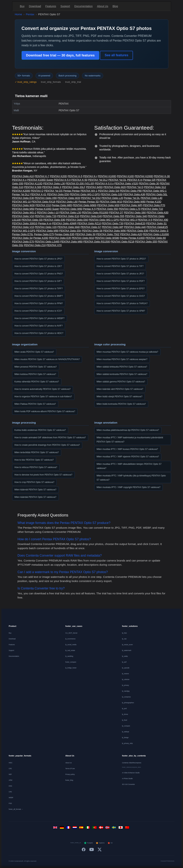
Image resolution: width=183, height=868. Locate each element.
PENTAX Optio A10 (23, 176)
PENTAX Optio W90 (115, 231)
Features (51, 6)
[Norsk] (108, 828)
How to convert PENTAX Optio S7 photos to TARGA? (122, 303)
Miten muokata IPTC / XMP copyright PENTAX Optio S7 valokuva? (129, 487)
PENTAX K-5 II (62, 180)
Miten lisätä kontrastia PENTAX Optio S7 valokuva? (121, 404)
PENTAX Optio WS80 (107, 238)
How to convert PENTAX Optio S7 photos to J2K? (38, 266)
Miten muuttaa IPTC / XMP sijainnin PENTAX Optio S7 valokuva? (128, 457)
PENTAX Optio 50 (85, 234)
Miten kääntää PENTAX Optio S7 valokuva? (35, 497)
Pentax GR (149, 180)
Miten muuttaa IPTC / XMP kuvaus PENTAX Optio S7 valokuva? (127, 449)
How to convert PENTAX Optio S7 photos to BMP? (39, 296)
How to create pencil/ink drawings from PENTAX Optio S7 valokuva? (47, 445)
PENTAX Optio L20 (112, 198)
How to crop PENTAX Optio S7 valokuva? (34, 482)
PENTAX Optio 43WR (64, 223)
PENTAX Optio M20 (115, 187)
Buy (22, 6)
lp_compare (126, 726)
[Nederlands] (75, 828)
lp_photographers (128, 703)
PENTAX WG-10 (21, 202)
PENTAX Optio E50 (58, 194)
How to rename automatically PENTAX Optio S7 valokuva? (43, 389)
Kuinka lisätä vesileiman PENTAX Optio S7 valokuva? (40, 430)
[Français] (69, 828)
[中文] (128, 828)
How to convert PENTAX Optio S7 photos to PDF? (121, 281)
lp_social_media (71, 645)
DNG (10, 786)
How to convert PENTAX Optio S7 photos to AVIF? (39, 326)
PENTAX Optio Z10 (35, 245)
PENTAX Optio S (159, 231)
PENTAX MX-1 (89, 191)
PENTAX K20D (58, 176)
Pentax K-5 (89, 209)
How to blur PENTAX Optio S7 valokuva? (34, 460)
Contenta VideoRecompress (132, 763)
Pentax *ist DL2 (21, 194)
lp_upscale (126, 668)
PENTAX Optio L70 (130, 209)
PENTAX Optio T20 (46, 216)
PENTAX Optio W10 (111, 202)
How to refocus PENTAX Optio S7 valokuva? (36, 467)
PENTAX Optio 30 (149, 183)
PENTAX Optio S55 (146, 242)
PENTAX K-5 (75, 176)
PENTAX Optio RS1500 (97, 242)
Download (35, 6)
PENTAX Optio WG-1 (154, 191)
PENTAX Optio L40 (151, 198)
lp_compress (126, 697)
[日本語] (121, 828)
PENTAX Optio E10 (68, 216)
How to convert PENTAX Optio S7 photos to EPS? (121, 289)
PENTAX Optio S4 (22, 238)
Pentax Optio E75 (44, 234)
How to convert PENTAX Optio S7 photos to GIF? (38, 281)
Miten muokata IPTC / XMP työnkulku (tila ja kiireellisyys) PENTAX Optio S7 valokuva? (131, 478)
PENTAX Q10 (43, 205)
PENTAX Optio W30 (23, 205)
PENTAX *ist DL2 (98, 180)
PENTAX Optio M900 (85, 205)
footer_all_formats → (16, 809)
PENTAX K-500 (33, 187)
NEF (10, 774)
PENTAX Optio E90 (138, 231)
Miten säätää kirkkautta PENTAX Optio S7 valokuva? (122, 367)
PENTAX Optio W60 (71, 209)
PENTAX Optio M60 (71, 242)
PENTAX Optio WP (113, 227)
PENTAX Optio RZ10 (89, 223)
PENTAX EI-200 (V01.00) (80, 183)
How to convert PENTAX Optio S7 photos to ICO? (38, 311)
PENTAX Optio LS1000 (156, 234)
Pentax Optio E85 (65, 234)
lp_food (125, 720)
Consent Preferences (167, 861)
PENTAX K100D (107, 176)
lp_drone (125, 714)
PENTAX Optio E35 (60, 238)
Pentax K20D (41, 238)
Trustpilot (88, 843)
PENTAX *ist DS (53, 191)
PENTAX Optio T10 (152, 209)
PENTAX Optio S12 (155, 187)
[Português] (95, 828)
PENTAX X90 (161, 220)
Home (18, 14)
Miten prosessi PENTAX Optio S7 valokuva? (36, 367)
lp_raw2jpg (126, 691)
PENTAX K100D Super (40, 180)
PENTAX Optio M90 (47, 231)
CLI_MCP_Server (71, 633)
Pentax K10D (154, 202)
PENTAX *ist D (135, 187)
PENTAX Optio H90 (46, 198)
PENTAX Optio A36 (134, 194)
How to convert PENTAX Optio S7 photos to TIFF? (39, 289)
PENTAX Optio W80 (134, 202)
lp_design (125, 738)
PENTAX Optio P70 (154, 205)
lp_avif (124, 662)
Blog (115, 6)
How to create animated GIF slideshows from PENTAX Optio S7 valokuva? (50, 438)
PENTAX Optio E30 (23, 198)
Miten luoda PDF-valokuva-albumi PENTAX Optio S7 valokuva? (45, 411)
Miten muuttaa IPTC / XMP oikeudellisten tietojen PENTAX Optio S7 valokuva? (129, 466)
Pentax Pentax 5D (89, 202)
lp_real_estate (70, 650)
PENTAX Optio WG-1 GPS (104, 220)
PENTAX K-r (90, 176)
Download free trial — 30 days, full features (60, 55)
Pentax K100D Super (47, 209)
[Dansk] (101, 828)
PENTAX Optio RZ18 (122, 242)
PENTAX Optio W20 (69, 198)
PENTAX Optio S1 (156, 223)
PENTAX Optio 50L (157, 194)
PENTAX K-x (19, 180)
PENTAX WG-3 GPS (24, 231)
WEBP (11, 798)
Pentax (30, 14)
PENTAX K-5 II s (104, 183)
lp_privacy (126, 685)
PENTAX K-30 (162, 176)
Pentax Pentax (72, 191)
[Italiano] (88, 828)
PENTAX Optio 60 (156, 238)
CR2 (10, 769)
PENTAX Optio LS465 (47, 242)
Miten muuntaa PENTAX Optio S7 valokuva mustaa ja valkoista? (128, 352)
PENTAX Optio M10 (83, 238)
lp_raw (124, 639)
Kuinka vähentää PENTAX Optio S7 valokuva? (37, 382)
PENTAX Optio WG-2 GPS (85, 194)
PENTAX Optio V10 (23, 216)
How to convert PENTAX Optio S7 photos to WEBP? (40, 318)
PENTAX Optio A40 (135, 227)
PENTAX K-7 (42, 176)
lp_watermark (127, 650)
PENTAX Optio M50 (23, 209)
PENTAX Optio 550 (107, 209)
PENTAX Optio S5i (32, 220)
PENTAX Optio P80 (131, 191)
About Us (103, 6)
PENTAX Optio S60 (135, 213)
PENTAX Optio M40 (69, 227)
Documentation (84, 6)
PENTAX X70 (54, 245)
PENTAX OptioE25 (157, 227)
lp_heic (125, 633)
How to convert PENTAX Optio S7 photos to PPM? (39, 303)
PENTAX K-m (135, 180)
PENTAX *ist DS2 (91, 198)
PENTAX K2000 (21, 191)
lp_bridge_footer (71, 668)
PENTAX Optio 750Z (108, 234)
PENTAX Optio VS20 (126, 183)
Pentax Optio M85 (62, 205)
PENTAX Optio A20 (131, 234)
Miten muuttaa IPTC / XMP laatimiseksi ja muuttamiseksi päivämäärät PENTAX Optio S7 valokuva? (130, 440)
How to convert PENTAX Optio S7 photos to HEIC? (39, 333)
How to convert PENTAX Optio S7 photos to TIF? (120, 266)
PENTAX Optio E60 (77, 220)
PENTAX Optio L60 (67, 202)
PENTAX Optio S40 (136, 216)
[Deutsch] (62, 828)
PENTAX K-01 (38, 194)
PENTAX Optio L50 (70, 213)
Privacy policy (70, 774)
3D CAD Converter (128, 784)
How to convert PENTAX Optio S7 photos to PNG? (39, 274)
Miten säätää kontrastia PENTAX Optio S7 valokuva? (122, 374)
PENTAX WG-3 (128, 220)
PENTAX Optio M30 (108, 205)
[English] (56, 828)
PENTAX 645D (94, 187)
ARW (11, 780)
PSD (10, 803)
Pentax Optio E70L (23, 234)
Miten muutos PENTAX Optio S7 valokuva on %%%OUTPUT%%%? (47, 359)
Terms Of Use (70, 769)
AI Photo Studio (127, 779)
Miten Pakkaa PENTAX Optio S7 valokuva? (35, 404)
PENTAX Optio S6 (92, 231)
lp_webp (125, 656)
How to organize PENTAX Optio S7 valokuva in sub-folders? (43, 397)
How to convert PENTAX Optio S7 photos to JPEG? (121, 259)
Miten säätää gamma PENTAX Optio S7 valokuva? (121, 382)
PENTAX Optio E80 (54, 220)
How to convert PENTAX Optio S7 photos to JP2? (120, 274)
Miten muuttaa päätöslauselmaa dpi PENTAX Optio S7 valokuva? (128, 430)
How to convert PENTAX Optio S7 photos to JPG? (38, 259)
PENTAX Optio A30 (157, 213)
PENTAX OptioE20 (135, 223)
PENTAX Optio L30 (54, 183)
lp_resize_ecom (128, 645)
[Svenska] (114, 828)
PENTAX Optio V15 (23, 227)
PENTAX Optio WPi (131, 205)
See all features (116, 55)
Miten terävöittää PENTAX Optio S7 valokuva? (37, 452)
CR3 (10, 792)
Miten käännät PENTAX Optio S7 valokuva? (35, 490)
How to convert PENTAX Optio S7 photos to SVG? (121, 296)
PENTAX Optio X (52, 187)
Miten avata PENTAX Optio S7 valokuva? (34, 352)
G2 (110, 843)
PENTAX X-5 (145, 220)
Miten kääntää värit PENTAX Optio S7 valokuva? (120, 389)
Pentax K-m (45, 223)
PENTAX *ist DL (117, 180)
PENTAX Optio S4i (108, 191)
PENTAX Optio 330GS (25, 223)
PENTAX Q (37, 191)
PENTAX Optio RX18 (43, 202)
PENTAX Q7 (116, 213)
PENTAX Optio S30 (111, 194)
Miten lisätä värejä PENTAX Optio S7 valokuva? (120, 397)
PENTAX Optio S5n (70, 231)
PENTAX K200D (144, 176)
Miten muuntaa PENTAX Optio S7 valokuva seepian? (122, 359)
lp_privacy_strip (127, 743)
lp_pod (124, 708)
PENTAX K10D (126, 176)
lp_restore (126, 674)
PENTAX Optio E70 (23, 242)
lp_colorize (126, 679)
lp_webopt (126, 732)
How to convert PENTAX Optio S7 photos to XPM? (121, 311)
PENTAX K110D (33, 183)
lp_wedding (69, 656)
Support (65, 6)
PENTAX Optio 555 (114, 216)
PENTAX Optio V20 (46, 227)
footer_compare (71, 662)
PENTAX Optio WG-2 (24, 213)
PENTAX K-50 (79, 180)
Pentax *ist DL (132, 198)
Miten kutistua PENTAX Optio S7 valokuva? (35, 374)
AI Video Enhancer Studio (131, 773)
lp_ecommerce (70, 639)
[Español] (82, 828)
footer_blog (69, 780)
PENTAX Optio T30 (113, 223)
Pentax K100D (137, 238)
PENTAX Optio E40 (91, 216)
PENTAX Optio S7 (91, 227)
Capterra (100, 843)
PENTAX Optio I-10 (48, 213)
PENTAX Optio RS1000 (95, 213)
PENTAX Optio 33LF (74, 187)
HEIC (11, 763)
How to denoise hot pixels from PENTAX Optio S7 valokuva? (43, 475)
